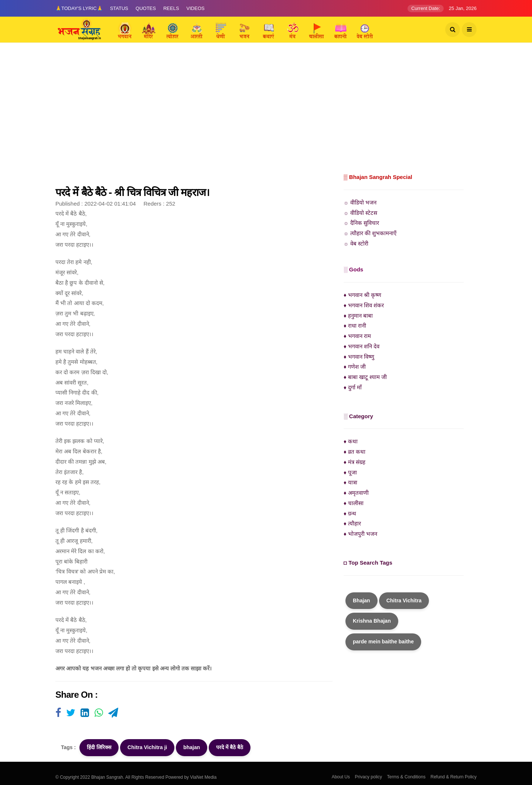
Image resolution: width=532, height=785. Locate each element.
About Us (341, 777)
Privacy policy (369, 777)
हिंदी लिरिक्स (99, 747)
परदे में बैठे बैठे (230, 747)
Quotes (146, 8)
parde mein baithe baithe (383, 642)
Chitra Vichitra (404, 600)
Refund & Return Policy (453, 777)
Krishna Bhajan (372, 621)
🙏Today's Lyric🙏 (79, 8)
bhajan (192, 747)
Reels (171, 8)
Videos (196, 8)
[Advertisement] (266, 116)
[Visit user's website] (58, 713)
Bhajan (362, 600)
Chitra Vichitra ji (147, 747)
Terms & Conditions (406, 777)
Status (119, 8)
